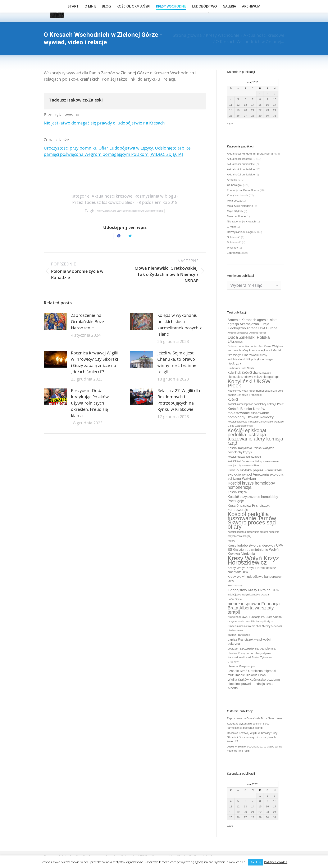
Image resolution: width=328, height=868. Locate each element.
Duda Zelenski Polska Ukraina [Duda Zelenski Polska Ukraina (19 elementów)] (249, 339)
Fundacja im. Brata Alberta (243, 190)
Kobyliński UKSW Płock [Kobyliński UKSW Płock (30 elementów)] (249, 383)
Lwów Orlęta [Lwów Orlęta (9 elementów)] (235, 599)
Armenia (232, 180)
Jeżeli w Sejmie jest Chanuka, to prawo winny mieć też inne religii (177, 362)
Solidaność (234, 237)
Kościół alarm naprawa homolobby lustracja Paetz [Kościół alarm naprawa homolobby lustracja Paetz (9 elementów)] (256, 404)
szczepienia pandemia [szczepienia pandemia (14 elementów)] (258, 648)
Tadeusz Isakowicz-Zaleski (76, 100)
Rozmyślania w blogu (155, 196)
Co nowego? (235, 185)
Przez (104, 202)
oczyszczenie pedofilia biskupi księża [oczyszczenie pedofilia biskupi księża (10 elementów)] (250, 621)
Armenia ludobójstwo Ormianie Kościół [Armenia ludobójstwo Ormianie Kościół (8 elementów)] (247, 333)
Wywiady (232, 248)
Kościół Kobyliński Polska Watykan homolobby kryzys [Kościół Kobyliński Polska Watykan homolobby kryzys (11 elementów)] (251, 450)
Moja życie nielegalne (240, 206)
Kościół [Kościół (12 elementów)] (233, 399)
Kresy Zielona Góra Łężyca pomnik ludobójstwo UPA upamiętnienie (130, 211)
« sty (230, 124)
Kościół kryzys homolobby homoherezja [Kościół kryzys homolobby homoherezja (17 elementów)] (251, 485)
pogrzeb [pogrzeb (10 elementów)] (233, 649)
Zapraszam (234, 253)
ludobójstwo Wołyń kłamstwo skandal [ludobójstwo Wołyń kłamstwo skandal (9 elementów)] (249, 595)
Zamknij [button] (256, 862)
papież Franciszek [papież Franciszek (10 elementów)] (239, 635)
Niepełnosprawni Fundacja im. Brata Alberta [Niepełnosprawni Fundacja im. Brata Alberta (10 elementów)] (255, 617)
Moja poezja (234, 201)
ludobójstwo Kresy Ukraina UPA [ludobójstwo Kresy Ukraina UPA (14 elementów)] (253, 590)
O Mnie (231, 227)
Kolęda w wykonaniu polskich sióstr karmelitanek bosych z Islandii (179, 325)
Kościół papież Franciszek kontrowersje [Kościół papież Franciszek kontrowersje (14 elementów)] (249, 508)
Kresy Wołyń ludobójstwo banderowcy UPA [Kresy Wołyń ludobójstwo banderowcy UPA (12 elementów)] (255, 579)
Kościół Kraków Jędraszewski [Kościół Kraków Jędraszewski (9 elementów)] (244, 457)
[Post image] (55, 322)
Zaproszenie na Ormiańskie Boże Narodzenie (87, 322)
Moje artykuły (235, 211)
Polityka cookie (276, 862)
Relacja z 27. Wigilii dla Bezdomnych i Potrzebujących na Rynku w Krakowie (179, 400)
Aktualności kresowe (112, 196)
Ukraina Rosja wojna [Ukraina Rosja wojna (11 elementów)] (241, 666)
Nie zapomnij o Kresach (241, 221)
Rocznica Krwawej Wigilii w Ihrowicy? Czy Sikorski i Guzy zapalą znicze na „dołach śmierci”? (95, 362)
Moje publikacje (236, 216)
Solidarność (234, 242)
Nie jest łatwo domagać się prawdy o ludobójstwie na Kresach (104, 123)
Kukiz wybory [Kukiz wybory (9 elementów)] (235, 585)
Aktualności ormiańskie (241, 164)
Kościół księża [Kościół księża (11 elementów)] (237, 492)
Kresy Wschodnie (238, 195)
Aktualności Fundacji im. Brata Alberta (250, 154)
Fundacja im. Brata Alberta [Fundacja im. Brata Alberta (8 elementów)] (241, 368)
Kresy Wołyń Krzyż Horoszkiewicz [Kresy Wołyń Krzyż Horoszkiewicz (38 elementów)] (253, 560)
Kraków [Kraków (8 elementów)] (231, 541)
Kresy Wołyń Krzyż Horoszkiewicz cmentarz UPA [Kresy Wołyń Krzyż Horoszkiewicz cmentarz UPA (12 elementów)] (252, 570)
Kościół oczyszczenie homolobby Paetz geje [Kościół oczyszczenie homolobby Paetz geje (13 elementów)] (253, 499)
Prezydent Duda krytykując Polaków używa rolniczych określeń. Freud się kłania (90, 403)
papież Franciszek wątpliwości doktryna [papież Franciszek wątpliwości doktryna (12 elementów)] (249, 641)
